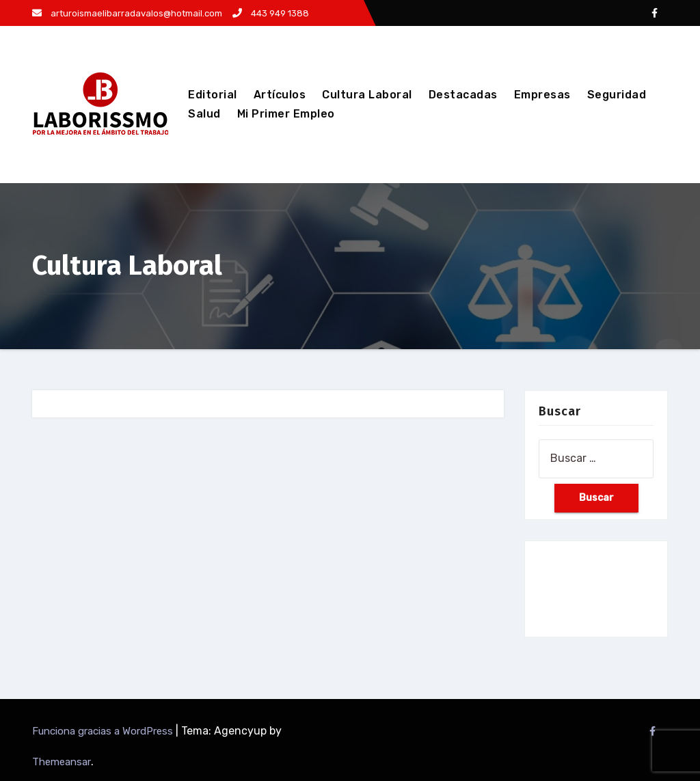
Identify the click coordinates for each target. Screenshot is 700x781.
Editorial (213, 95)
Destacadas (463, 95)
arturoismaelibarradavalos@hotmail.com (127, 13)
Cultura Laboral (367, 95)
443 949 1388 (271, 13)
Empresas (542, 95)
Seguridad (617, 95)
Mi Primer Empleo (286, 114)
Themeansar (62, 762)
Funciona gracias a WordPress (104, 731)
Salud (204, 114)
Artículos (280, 95)
